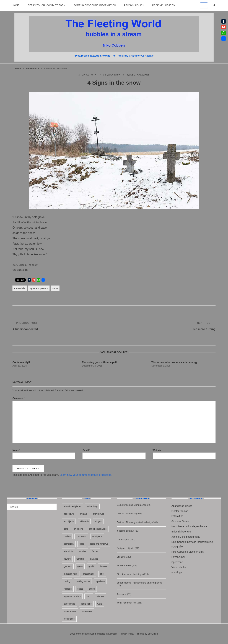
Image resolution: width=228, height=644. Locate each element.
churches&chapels (98, 529)
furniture (80, 559)
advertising (92, 506)
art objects (69, 521)
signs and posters (39, 288)
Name (16, 450)
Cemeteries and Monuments (131, 505)
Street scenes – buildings (130, 574)
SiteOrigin (153, 634)
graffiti (91, 566)
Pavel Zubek (178, 557)
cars (66, 529)
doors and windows (99, 544)
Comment (19, 398)
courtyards (97, 536)
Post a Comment (138, 75)
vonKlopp (177, 572)
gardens (68, 566)
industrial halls (71, 574)
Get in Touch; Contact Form (47, 5)
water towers (70, 611)
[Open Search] (214, 5)
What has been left (126, 603)
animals (83, 514)
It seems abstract (125, 531)
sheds (80, 589)
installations (89, 574)
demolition (69, 544)
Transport (122, 594)
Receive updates (164, 5)
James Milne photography (186, 537)
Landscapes (112, 75)
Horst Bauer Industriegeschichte (189, 526)
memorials (33, 69)
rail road (68, 589)
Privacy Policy (134, 5)
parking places (83, 581)
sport (89, 596)
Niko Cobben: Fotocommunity (188, 552)
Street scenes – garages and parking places (139, 583)
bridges (98, 521)
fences (95, 551)
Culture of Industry (126, 513)
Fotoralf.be (178, 516)
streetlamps (69, 604)
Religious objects (125, 548)
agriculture (69, 514)
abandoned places (73, 506)
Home (16, 5)
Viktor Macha (179, 567)
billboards (84, 521)
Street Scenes (124, 565)
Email (86, 450)
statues (101, 596)
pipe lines (100, 581)
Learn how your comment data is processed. (86, 475)
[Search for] (32, 507)
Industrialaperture (181, 532)
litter (102, 574)
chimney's (78, 529)
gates (80, 566)
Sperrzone (177, 562)
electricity (68, 551)
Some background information (95, 5)
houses (104, 566)
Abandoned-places (182, 506)
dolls (82, 544)
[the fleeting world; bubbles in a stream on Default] (204, 5)
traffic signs (86, 604)
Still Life (121, 557)
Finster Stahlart (180, 511)
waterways (87, 611)
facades (82, 551)
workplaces (69, 619)
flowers (67, 559)
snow (55, 288)
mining (67, 581)
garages (94, 559)
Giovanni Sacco (180, 521)
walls (100, 604)
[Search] (53, 505)
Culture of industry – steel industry (134, 522)
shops (92, 589)
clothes (67, 536)
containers (81, 536)
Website (157, 450)
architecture (99, 514)
